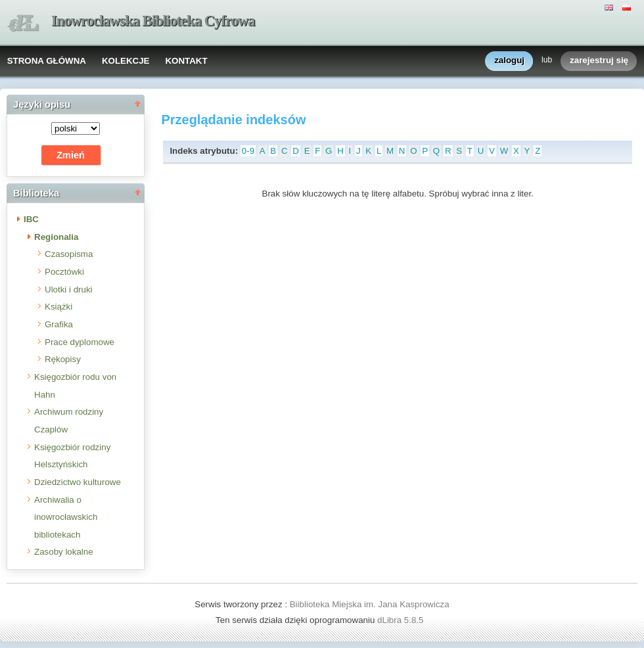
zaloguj (509, 61)
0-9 (248, 151)
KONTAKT (186, 61)
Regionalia (56, 237)
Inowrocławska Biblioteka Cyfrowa (153, 21)
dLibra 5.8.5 (402, 620)
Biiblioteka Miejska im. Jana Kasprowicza (370, 604)
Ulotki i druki (69, 289)
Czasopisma (69, 254)
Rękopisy (63, 359)
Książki (58, 307)
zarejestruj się (599, 61)
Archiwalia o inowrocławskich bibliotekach (66, 517)
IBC (31, 219)
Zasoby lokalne (64, 552)
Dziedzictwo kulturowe (78, 482)
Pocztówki (64, 272)
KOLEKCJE (126, 61)
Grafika (59, 324)
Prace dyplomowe (80, 342)
